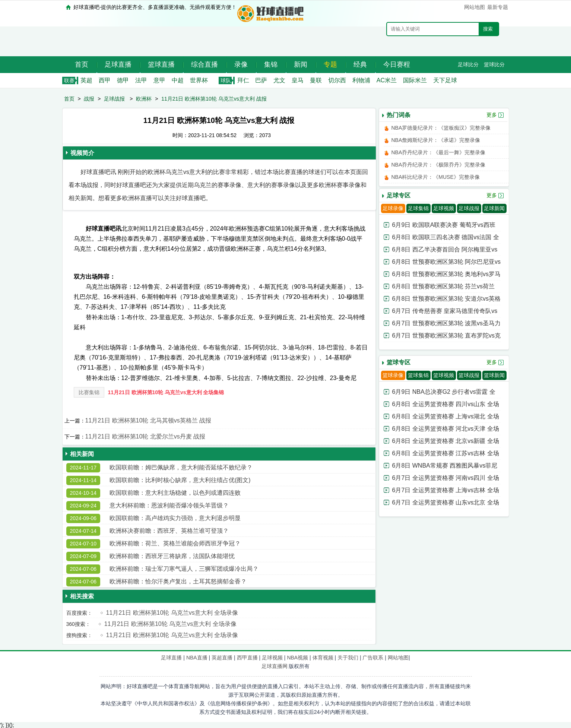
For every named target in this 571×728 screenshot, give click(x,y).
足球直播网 (275, 666)
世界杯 (199, 80)
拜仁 (243, 80)
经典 (360, 64)
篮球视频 (444, 375)
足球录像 (393, 208)
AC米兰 (387, 80)
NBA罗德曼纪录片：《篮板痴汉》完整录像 (441, 128)
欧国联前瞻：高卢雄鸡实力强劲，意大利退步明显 (175, 518)
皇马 (298, 80)
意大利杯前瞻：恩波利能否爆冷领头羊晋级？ (169, 505)
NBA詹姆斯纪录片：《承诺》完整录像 (436, 140)
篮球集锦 (418, 375)
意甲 (159, 80)
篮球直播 (161, 64)
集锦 (271, 64)
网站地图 (475, 7)
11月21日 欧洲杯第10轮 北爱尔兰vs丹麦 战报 (145, 436)
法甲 (141, 80)
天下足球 (445, 80)
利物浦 (361, 80)
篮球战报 (469, 375)
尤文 (279, 80)
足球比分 (468, 64)
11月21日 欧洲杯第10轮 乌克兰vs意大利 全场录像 (172, 613)
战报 (89, 99)
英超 (86, 80)
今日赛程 (397, 64)
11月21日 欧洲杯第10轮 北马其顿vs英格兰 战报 (148, 420)
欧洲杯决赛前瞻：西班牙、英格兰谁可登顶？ (169, 531)
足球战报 (114, 99)
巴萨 (261, 80)
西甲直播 (247, 658)
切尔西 (337, 80)
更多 (492, 115)
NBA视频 (297, 658)
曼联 (316, 80)
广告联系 (373, 658)
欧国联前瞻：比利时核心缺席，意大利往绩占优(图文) (180, 480)
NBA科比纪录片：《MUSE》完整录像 (436, 177)
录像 (241, 64)
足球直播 (118, 64)
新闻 (301, 64)
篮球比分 (494, 64)
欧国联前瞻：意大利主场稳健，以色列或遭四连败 (175, 493)
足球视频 (444, 208)
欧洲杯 (144, 99)
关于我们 (348, 658)
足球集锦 (418, 208)
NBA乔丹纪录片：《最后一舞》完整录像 (439, 152)
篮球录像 (393, 375)
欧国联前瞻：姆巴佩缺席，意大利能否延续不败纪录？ (181, 467)
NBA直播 (197, 658)
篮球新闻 (494, 375)
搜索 (488, 29)
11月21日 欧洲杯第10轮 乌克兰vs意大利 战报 (214, 99)
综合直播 (204, 64)
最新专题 (498, 7)
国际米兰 (415, 80)
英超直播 (222, 658)
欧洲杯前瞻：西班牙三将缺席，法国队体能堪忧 (172, 556)
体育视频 (323, 658)
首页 (82, 64)
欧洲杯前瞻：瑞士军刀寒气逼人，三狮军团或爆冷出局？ (184, 569)
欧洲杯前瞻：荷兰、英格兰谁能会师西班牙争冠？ (175, 543)
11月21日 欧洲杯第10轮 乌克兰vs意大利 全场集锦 (166, 392)
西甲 (105, 80)
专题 (330, 64)
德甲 (123, 80)
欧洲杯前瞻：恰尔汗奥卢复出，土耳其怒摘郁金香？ (178, 581)
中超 (178, 80)
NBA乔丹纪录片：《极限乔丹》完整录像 (439, 165)
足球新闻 (494, 208)
